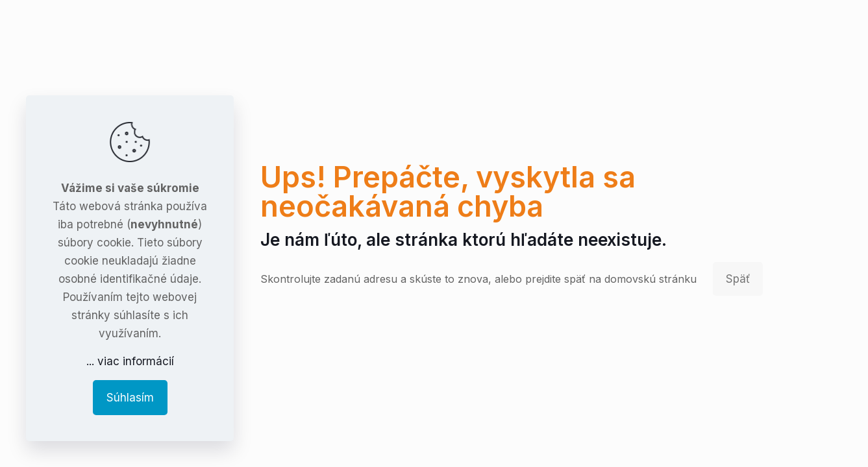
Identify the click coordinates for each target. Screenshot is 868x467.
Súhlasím (130, 398)
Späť (738, 279)
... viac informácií (130, 361)
